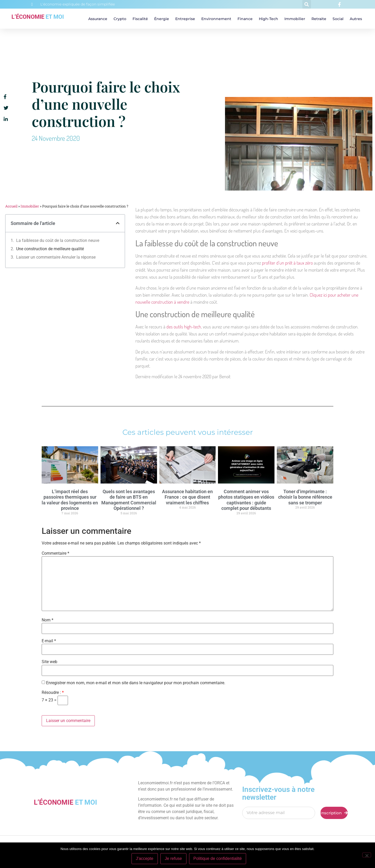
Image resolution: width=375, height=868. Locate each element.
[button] (307, 4)
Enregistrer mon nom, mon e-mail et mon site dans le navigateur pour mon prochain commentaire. (136, 683)
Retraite (319, 19)
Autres (356, 19)
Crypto (120, 19)
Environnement (216, 19)
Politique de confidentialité (218, 858)
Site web (49, 662)
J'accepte (145, 858)
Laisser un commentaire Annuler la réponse (56, 257)
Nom (48, 620)
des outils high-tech (184, 327)
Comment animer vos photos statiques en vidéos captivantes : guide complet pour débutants (246, 500)
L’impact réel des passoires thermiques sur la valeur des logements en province (70, 500)
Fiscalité (140, 19)
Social (338, 19)
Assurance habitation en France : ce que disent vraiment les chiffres (187, 497)
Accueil (11, 206)
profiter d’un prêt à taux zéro (287, 263)
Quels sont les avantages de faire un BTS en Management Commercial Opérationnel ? (129, 500)
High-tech (268, 19)
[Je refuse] (367, 855)
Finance (245, 19)
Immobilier (295, 19)
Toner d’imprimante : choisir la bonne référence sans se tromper (305, 497)
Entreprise (185, 19)
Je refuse (173, 858)
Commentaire (55, 553)
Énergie (162, 19)
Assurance (98, 19)
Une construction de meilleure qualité (50, 249)
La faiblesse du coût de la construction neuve (58, 240)
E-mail (49, 641)
